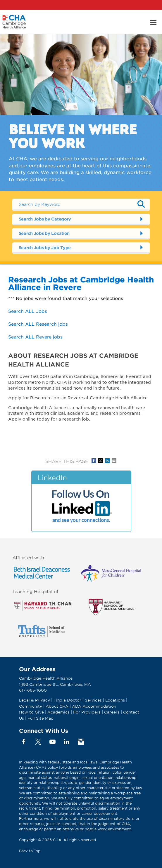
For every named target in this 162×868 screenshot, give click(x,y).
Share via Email (114, 461)
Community (31, 706)
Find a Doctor (67, 700)
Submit (141, 204)
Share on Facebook (94, 461)
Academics (58, 712)
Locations (115, 700)
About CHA (57, 706)
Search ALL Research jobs (38, 324)
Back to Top (30, 851)
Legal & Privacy (35, 700)
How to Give (31, 712)
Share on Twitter (101, 461)
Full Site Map (40, 718)
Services (94, 700)
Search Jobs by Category (45, 219)
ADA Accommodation (94, 706)
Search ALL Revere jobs (35, 337)
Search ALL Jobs (28, 311)
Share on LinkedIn (107, 461)
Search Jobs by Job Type (45, 248)
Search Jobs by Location (44, 233)
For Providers (87, 712)
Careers (112, 712)
